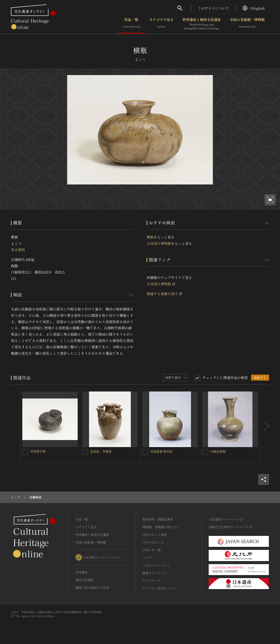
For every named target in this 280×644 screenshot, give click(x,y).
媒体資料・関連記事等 (158, 519)
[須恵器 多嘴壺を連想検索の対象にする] (85, 452)
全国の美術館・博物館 (247, 24)
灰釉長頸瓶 (218, 451)
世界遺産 (82, 572)
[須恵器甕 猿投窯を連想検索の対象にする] (145, 452)
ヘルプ (147, 558)
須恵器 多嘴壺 (101, 451)
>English (254, 8)
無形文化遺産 (85, 580)
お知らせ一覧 (152, 550)
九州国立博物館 (159, 243)
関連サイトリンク (155, 573)
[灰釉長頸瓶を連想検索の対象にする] (205, 452)
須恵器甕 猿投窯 (161, 451)
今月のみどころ (153, 542)
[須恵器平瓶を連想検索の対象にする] (25, 452)
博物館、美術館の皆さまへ (161, 527)
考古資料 (18, 250)
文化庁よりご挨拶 (155, 535)
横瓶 (150, 237)
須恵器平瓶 (38, 451)
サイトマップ (152, 581)
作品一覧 (131, 24)
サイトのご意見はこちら (159, 588)
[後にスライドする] (265, 426)
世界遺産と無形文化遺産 (202, 24)
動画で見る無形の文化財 (92, 588)
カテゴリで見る (161, 24)
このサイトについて (213, 8)
